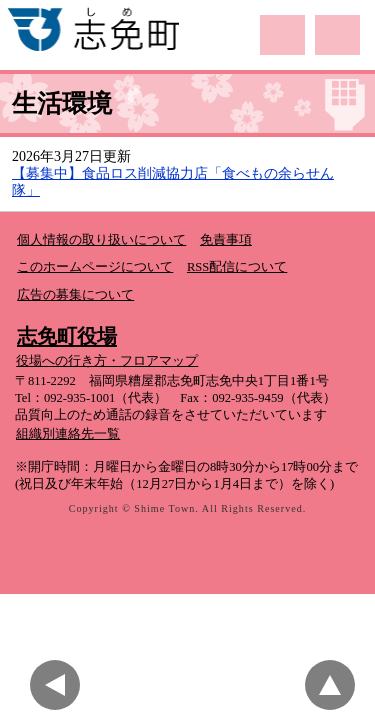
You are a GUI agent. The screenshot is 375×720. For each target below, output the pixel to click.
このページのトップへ (335, 685)
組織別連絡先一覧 (68, 434)
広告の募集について (75, 295)
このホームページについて (95, 267)
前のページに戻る (60, 685)
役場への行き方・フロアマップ (107, 361)
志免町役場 (67, 336)
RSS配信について (237, 267)
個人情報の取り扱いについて (101, 240)
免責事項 (226, 240)
